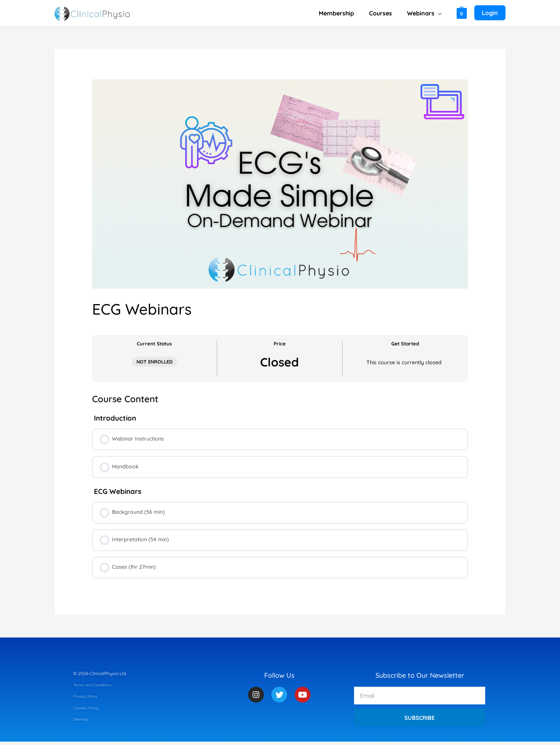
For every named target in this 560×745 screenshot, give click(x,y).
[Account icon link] (490, 13)
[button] (440, 13)
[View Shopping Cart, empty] (462, 13)
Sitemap (82, 722)
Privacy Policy (88, 699)
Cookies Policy (88, 711)
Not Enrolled (154, 362)
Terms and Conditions (96, 688)
